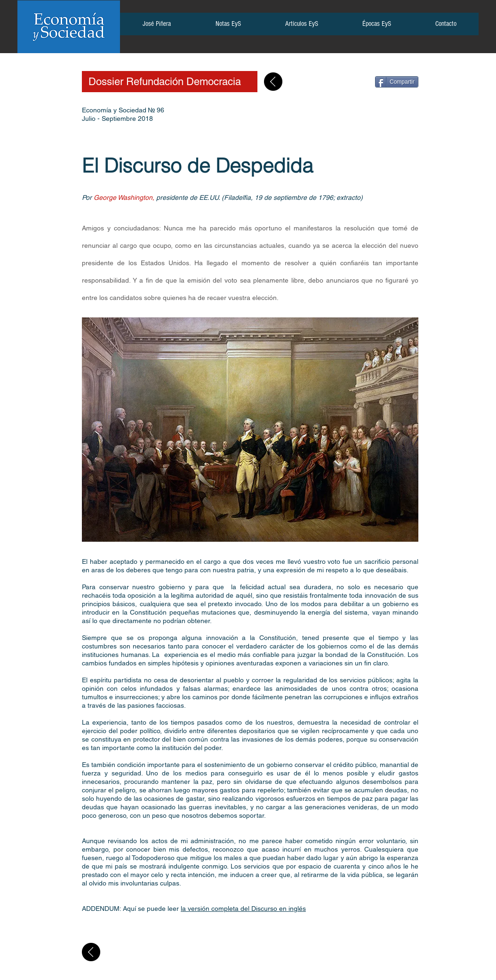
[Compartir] (397, 82)
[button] (156, 27)
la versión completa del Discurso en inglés (243, 909)
